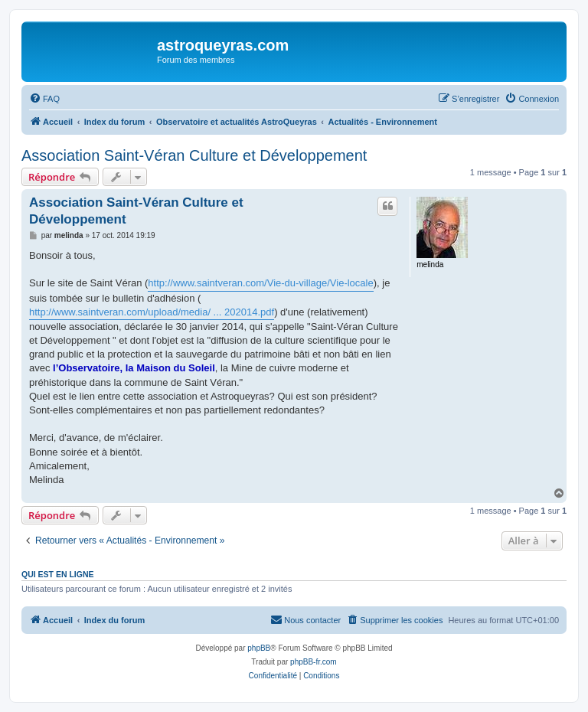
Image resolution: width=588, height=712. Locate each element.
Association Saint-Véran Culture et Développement (194, 155)
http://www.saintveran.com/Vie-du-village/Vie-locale (260, 283)
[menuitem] (44, 99)
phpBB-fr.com (314, 662)
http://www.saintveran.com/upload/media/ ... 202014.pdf (152, 312)
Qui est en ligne (58, 574)
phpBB (259, 648)
